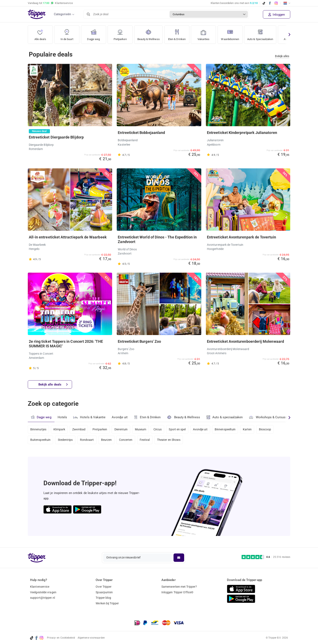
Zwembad (80, 429)
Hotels (62, 417)
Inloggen (277, 15)
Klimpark (60, 429)
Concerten (127, 440)
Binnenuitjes (38, 429)
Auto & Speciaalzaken (266, 33)
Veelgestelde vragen (43, 592)
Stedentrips (66, 440)
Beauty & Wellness (150, 33)
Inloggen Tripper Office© (177, 592)
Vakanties (206, 33)
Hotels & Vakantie (90, 417)
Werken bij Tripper (107, 603)
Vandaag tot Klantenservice (50, 3)
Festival (146, 440)
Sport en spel (179, 429)
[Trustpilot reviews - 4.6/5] (266, 557)
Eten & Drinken (179, 33)
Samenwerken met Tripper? (179, 587)
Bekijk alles (282, 56)
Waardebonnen (234, 33)
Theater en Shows (171, 440)
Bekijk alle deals (53, 385)
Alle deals (40, 33)
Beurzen (108, 440)
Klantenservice (40, 587)
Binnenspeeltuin (228, 429)
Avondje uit (120, 417)
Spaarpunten (104, 592)
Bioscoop (269, 429)
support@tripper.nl (42, 598)
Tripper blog (103, 598)
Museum (142, 429)
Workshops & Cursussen (270, 417)
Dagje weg (93, 33)
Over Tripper (104, 587)
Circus (160, 429)
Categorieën (62, 14)
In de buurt (67, 33)
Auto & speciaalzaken (225, 417)
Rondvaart (88, 440)
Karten (250, 429)
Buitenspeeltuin (41, 440)
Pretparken (120, 33)
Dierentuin (122, 429)
